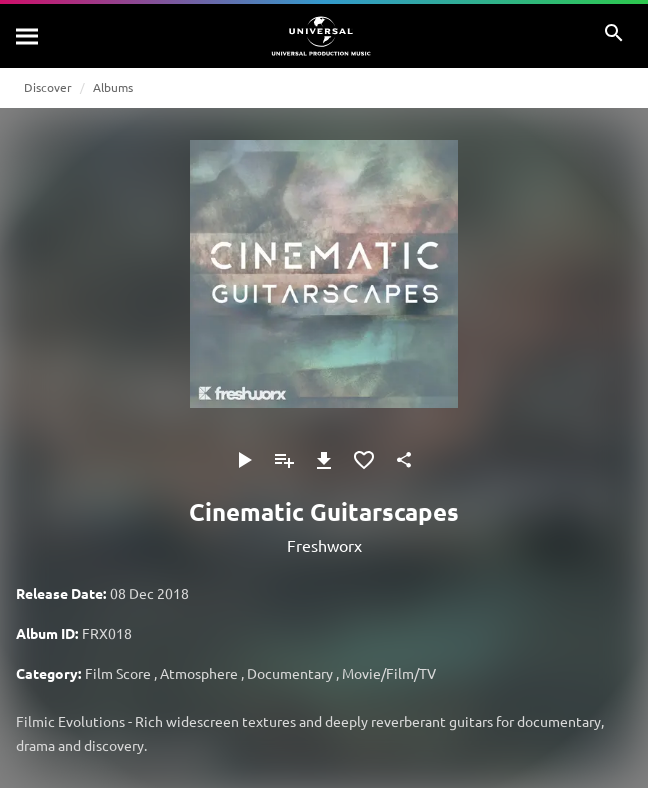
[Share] (404, 460)
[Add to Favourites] (364, 460)
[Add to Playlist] (284, 460)
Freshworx (324, 545)
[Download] (324, 460)
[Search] (28, 36)
